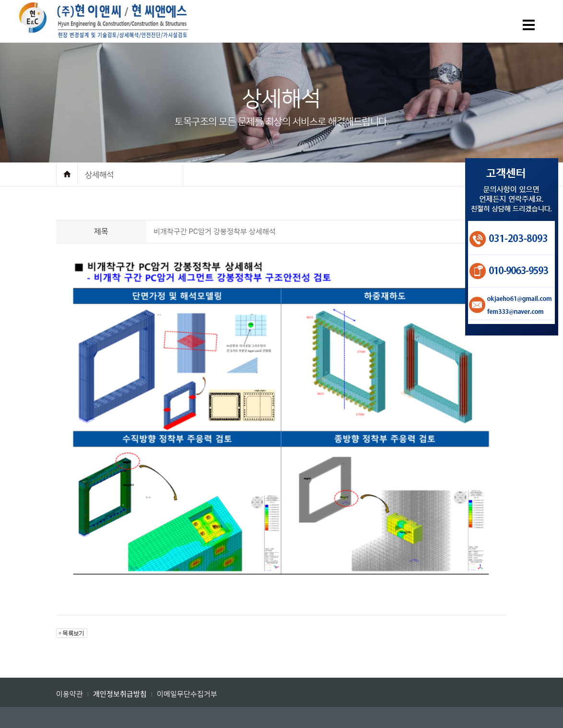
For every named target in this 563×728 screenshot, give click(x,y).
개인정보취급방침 (120, 694)
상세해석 (99, 174)
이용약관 (70, 694)
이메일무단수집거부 (187, 694)
